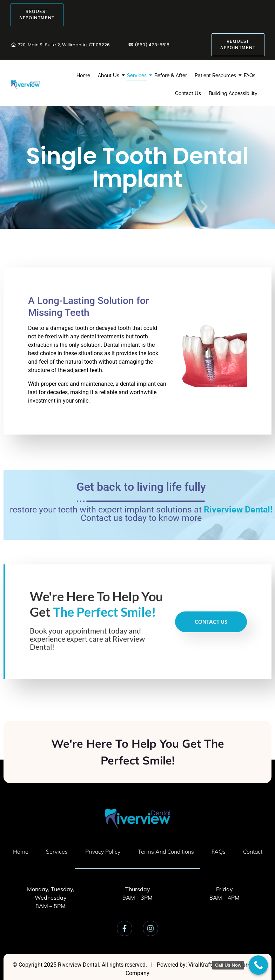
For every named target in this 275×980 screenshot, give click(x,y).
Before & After (171, 75)
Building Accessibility (233, 93)
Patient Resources (216, 75)
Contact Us (188, 93)
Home (83, 75)
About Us (109, 75)
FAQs (250, 75)
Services (138, 75)
